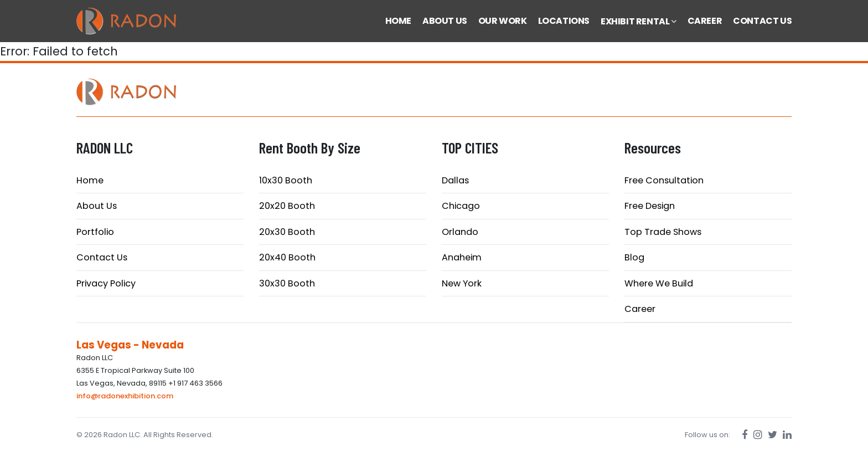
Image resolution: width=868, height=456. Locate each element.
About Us (97, 206)
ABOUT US (445, 21)
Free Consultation (664, 180)
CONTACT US (762, 21)
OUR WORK (503, 21)
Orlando (460, 232)
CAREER (705, 21)
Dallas (455, 180)
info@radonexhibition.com (125, 396)
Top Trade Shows (663, 232)
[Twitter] (773, 435)
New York (462, 283)
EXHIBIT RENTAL (639, 21)
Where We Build (659, 283)
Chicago (461, 206)
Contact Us (102, 257)
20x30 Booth (287, 232)
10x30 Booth (286, 180)
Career (640, 309)
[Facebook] (745, 435)
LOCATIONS (564, 21)
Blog (634, 257)
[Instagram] (758, 435)
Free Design (650, 206)
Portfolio (95, 232)
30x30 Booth (287, 283)
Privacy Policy (106, 283)
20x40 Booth (287, 257)
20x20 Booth (287, 206)
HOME (398, 21)
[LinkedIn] (787, 435)
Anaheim (462, 257)
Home (90, 180)
